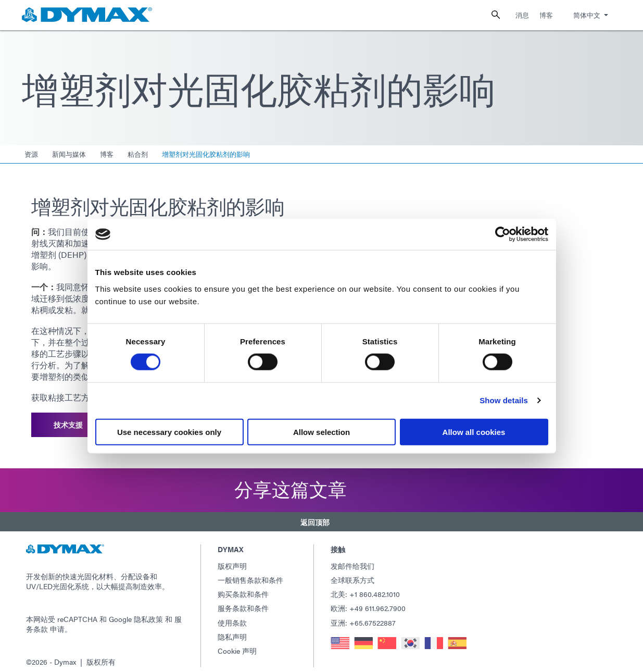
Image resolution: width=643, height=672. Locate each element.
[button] (321, 516)
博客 (546, 15)
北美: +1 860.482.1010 (365, 586)
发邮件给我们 (352, 557)
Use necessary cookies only (169, 432)
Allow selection (321, 432)
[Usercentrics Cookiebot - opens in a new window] (503, 234)
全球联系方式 (352, 571)
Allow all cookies (474, 432)
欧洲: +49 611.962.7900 (368, 600)
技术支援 (68, 423)
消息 (522, 15)
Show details (504, 400)
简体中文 (587, 15)
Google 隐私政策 (136, 611)
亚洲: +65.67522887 (363, 614)
